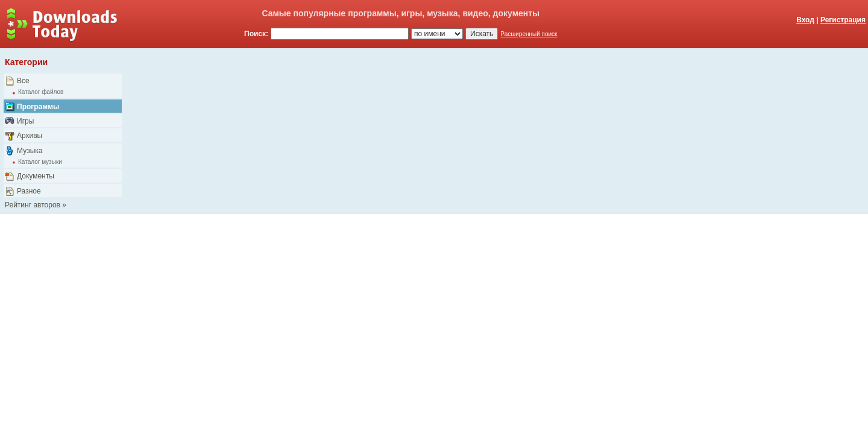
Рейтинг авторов (33, 205)
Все (23, 81)
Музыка (30, 151)
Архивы (30, 136)
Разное (29, 191)
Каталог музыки (40, 162)
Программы (38, 107)
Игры (25, 121)
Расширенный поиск (529, 34)
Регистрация (843, 20)
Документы (36, 176)
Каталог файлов (41, 92)
